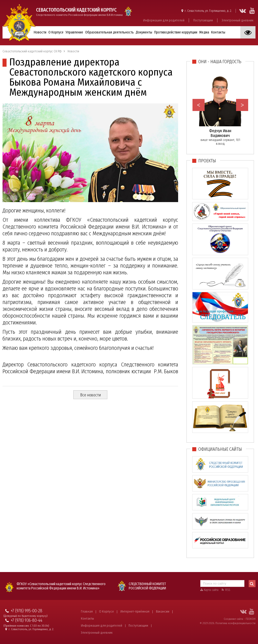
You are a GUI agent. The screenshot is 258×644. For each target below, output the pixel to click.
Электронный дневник (238, 20)
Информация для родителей (164, 20)
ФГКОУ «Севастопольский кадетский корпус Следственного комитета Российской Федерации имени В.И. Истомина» (61, 586)
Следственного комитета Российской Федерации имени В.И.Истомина (79, 12)
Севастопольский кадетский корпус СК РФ (32, 51)
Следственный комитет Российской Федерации (147, 586)
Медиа (204, 32)
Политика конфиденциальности (235, 623)
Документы (144, 32)
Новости (40, 32)
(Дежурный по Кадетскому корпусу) (25, 616)
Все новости (90, 395)
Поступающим (203, 20)
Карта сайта (211, 590)
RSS (228, 590)
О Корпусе (56, 32)
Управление (74, 32)
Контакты (218, 32)
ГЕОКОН (251, 619)
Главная (87, 611)
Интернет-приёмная (135, 611)
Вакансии (163, 611)
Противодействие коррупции (176, 32)
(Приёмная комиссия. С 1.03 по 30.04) (26, 626)
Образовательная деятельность (109, 32)
